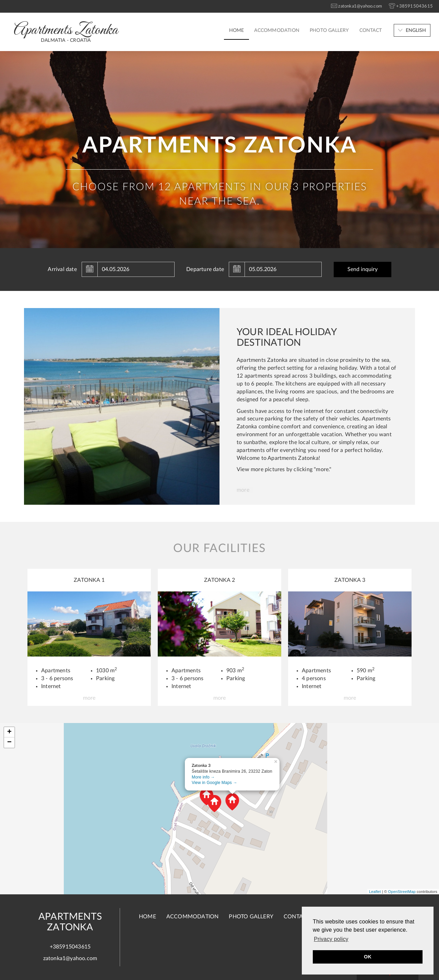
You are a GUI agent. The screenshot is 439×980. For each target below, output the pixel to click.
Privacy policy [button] (331, 939)
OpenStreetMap (402, 892)
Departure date (205, 269)
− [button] (9, 743)
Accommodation (277, 30)
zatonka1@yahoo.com (70, 958)
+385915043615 (70, 947)
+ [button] (9, 732)
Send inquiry (363, 269)
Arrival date (62, 269)
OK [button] (368, 957)
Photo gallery (329, 30)
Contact (371, 30)
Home (237, 30)
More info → (203, 777)
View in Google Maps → (215, 783)
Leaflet (375, 892)
